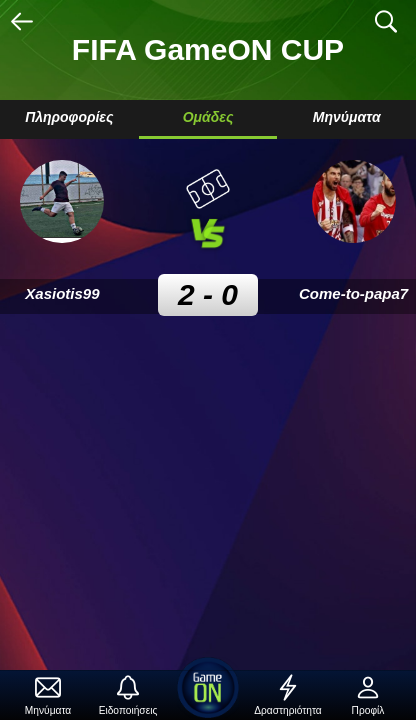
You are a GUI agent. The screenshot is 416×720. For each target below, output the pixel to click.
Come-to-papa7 (353, 293)
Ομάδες (208, 117)
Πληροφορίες (69, 117)
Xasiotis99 (62, 293)
